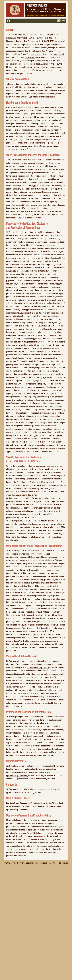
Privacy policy (46, 863)
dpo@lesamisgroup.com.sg (17, 557)
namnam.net (11, 38)
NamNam (21, 863)
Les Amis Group (32, 863)
